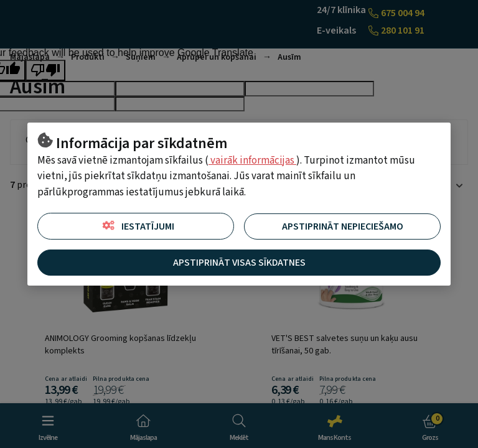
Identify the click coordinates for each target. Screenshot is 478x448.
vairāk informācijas (252, 161)
